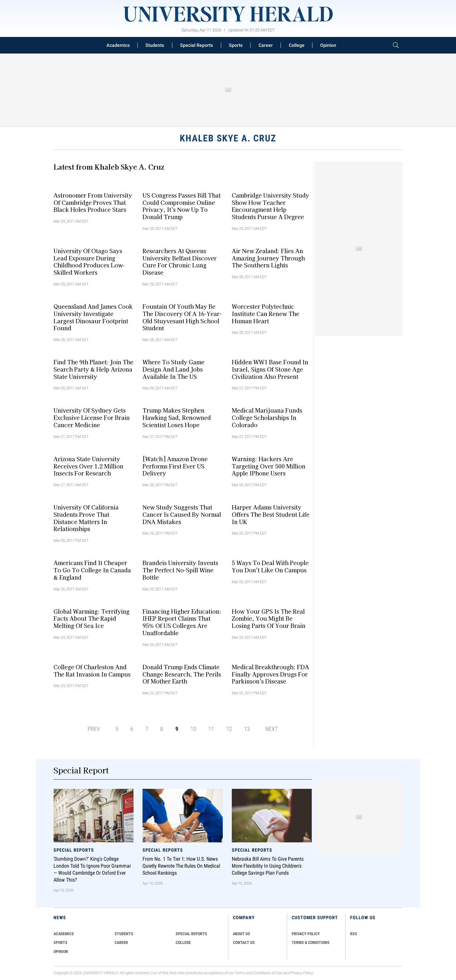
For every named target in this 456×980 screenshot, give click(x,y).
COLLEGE (183, 942)
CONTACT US (244, 942)
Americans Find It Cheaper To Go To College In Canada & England (92, 570)
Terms (240, 973)
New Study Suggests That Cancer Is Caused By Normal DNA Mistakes (182, 514)
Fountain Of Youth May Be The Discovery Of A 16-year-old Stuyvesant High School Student (182, 317)
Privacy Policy (302, 973)
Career (266, 45)
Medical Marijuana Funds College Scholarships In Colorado (267, 418)
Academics (118, 45)
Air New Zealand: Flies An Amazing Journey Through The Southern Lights (268, 258)
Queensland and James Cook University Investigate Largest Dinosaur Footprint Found (93, 317)
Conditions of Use (268, 973)
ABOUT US (242, 934)
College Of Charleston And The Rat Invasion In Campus (92, 670)
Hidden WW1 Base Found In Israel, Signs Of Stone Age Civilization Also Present (270, 369)
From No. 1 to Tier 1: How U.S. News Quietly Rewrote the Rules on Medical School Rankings (181, 866)
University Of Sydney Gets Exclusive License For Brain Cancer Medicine (92, 418)
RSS (354, 934)
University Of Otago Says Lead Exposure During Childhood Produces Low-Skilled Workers (89, 261)
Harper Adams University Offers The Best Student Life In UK (271, 514)
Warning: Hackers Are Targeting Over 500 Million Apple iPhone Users (269, 466)
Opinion (328, 45)
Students (155, 45)
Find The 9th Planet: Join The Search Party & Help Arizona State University (93, 369)
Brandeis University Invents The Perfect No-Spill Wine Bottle (180, 570)
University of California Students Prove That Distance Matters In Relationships (86, 518)
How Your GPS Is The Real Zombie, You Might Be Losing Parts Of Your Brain (269, 618)
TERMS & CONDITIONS (311, 942)
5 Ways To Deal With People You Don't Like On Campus (270, 566)
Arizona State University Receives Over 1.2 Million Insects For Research (88, 466)
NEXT (271, 729)
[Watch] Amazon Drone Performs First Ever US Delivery (175, 466)
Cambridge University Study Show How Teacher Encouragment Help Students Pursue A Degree (270, 206)
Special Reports (196, 45)
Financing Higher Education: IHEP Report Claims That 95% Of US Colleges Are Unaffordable (182, 622)
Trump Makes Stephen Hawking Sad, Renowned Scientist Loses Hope (177, 418)
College (297, 45)
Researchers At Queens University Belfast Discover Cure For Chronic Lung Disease (180, 261)
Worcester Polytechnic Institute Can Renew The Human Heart (266, 314)
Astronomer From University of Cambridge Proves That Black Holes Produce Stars (93, 202)
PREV (94, 729)
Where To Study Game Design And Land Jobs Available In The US (173, 369)
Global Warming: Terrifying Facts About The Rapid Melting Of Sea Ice (91, 618)
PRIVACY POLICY (306, 934)
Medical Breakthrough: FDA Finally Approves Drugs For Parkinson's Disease (270, 674)
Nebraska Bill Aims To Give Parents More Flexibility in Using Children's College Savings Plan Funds (268, 866)
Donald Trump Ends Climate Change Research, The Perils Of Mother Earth (182, 674)
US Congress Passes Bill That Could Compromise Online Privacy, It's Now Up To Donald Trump (182, 206)
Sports (236, 45)
